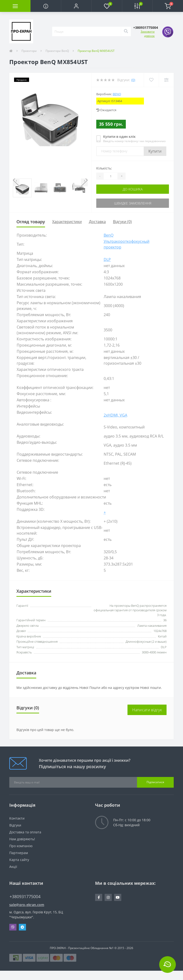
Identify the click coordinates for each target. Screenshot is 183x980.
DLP (107, 259)
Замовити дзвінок (148, 34)
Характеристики (67, 222)
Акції (13, 867)
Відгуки (15, 825)
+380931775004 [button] (25, 897)
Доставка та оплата (25, 832)
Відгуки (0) (122, 222)
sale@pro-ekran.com (27, 905)
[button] (76, 6)
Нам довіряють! (22, 839)
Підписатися (155, 782)
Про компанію (21, 846)
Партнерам (19, 853)
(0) (133, 80)
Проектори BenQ (57, 51)
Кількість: (104, 168)
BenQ (117, 94)
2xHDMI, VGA (115, 415)
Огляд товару (31, 222)
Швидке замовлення (133, 203)
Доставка (97, 222)
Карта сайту (19, 860)
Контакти (17, 818)
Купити (155, 151)
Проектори (29, 51)
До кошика (133, 189)
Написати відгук (147, 710)
